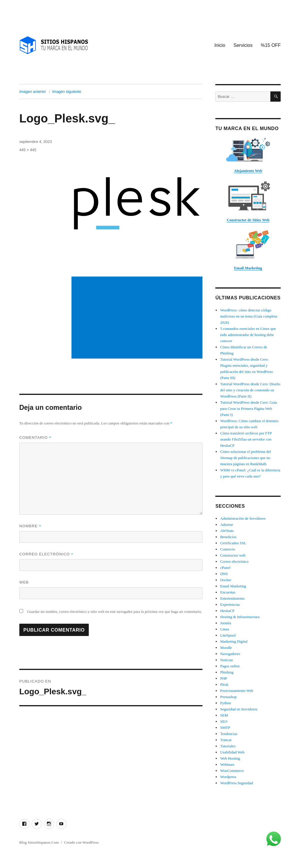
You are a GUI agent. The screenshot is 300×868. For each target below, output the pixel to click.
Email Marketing (233, 586)
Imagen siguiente (67, 92)
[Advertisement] (138, 318)
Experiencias (230, 604)
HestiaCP (227, 611)
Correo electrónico (46, 554)
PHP (224, 678)
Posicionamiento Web (237, 691)
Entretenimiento (232, 598)
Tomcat (226, 740)
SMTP (225, 728)
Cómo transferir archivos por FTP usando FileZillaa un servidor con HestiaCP (246, 439)
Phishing (227, 672)
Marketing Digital (234, 641)
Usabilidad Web (232, 752)
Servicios (243, 45)
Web (24, 582)
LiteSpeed (228, 635)
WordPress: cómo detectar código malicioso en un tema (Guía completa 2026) (249, 316)
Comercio (227, 549)
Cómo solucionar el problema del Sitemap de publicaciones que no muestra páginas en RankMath (245, 458)
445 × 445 (28, 150)
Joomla (226, 623)
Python (225, 703)
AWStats (227, 531)
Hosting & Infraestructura (240, 617)
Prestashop (228, 697)
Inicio (220, 45)
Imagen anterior (33, 92)
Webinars (227, 764)
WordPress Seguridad (236, 783)
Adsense (226, 525)
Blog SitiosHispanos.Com (39, 842)
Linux (225, 629)
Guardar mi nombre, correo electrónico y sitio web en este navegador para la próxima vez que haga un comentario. (115, 612)
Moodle (226, 648)
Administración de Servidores (243, 518)
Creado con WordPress (82, 842)
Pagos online (230, 666)
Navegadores (230, 654)
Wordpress (228, 777)
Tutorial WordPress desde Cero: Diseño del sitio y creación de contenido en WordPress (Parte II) (250, 390)
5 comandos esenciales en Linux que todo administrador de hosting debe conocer (248, 335)
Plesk (224, 684)
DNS (224, 574)
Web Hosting (230, 758)
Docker (226, 580)
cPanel (225, 568)
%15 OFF (271, 45)
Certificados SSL (233, 543)
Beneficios (228, 537)
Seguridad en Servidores (239, 709)
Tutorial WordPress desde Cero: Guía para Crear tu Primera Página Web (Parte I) (248, 409)
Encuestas (228, 592)
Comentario (35, 438)
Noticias (226, 660)
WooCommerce (232, 771)
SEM (224, 715)
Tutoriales (228, 746)
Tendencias (229, 734)
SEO (224, 721)
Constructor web (233, 555)
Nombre (30, 526)
